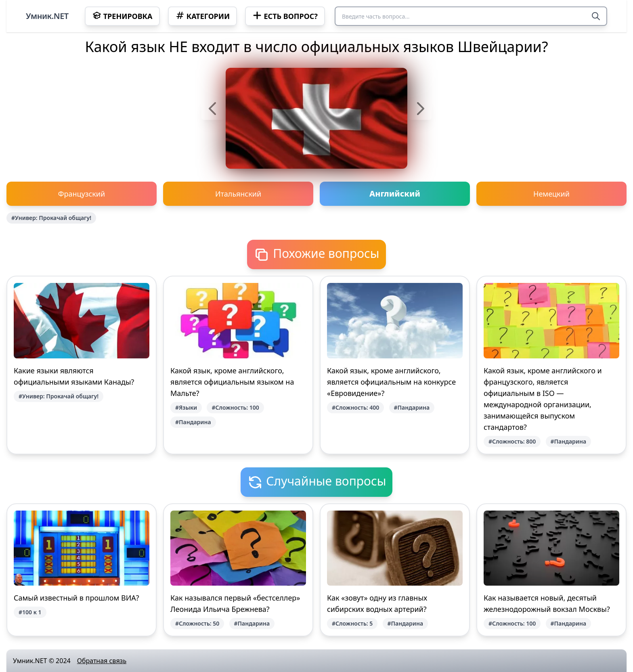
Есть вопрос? (285, 16)
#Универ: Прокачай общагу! (51, 218)
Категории (203, 16)
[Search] (596, 16)
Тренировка (122, 16)
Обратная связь (102, 661)
